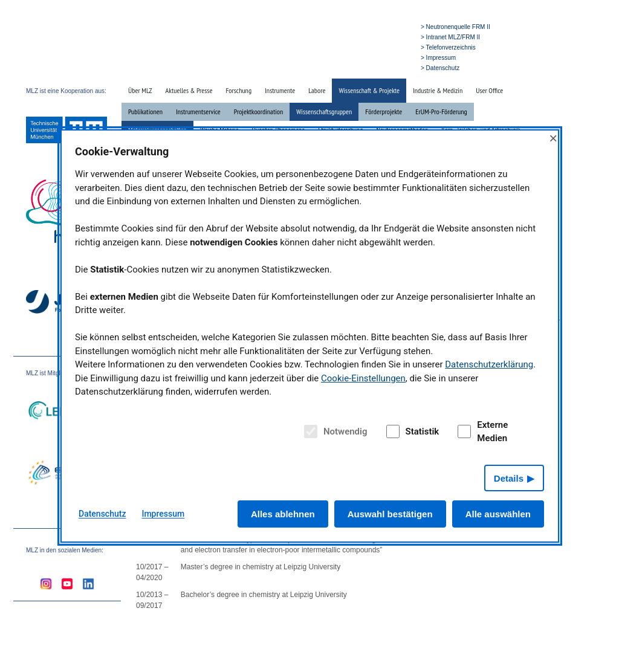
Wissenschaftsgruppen (324, 111)
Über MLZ (140, 90)
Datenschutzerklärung (489, 364)
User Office (489, 90)
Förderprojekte (384, 111)
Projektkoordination (258, 111)
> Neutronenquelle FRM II (455, 27)
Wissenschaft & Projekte (369, 90)
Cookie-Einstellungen (363, 378)
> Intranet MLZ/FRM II (450, 37)
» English (393, 67)
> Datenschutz (440, 68)
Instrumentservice (198, 111)
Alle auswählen (498, 514)
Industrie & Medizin (438, 90)
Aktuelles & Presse (189, 90)
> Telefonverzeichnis (448, 47)
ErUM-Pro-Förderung (441, 111)
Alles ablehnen (283, 514)
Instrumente (280, 90)
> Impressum (438, 58)
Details (509, 478)
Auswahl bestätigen (390, 514)
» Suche (363, 67)
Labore (317, 90)
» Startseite (331, 67)
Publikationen (145, 111)
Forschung (238, 90)
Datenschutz (102, 514)
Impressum (163, 514)
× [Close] (553, 138)
